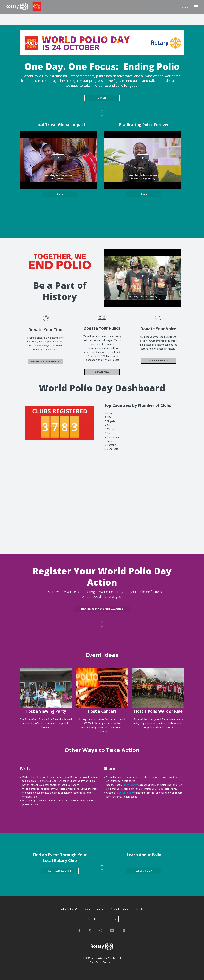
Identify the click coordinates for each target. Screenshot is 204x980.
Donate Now (102, 372)
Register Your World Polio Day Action (102, 608)
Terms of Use (109, 962)
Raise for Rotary (124, 792)
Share (60, 194)
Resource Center (94, 909)
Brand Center (130, 785)
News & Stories (119, 909)
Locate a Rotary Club (60, 871)
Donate (185, 7)
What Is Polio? (144, 871)
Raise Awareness (158, 360)
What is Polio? (69, 909)
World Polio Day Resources (46, 361)
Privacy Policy (95, 962)
